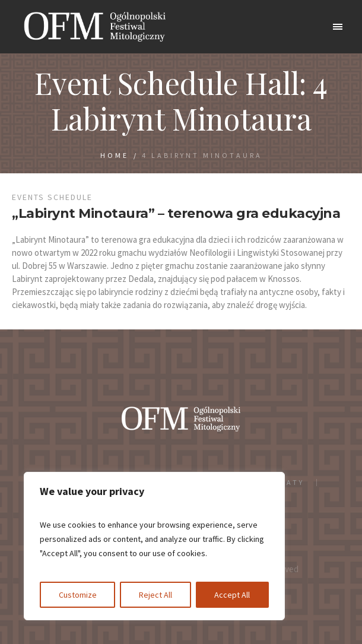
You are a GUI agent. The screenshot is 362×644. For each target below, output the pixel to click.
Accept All (232, 595)
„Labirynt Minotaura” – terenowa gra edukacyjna (176, 213)
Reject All (155, 595)
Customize (78, 595)
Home (115, 155)
